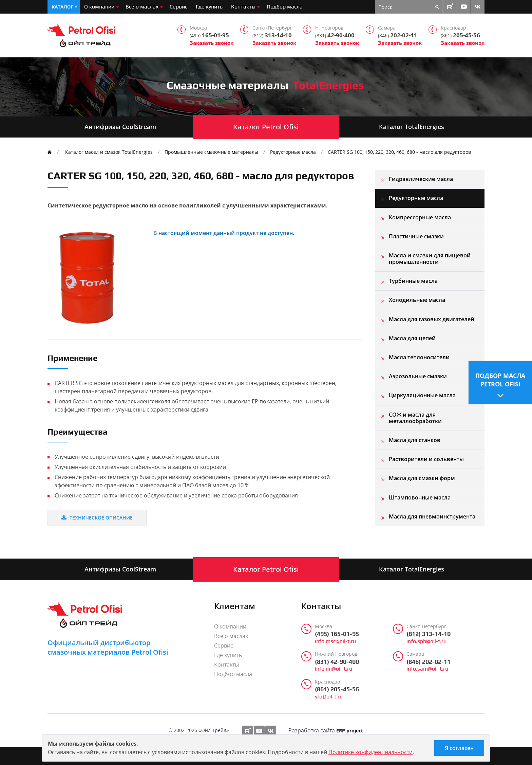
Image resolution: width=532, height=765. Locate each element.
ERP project (350, 731)
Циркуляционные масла (422, 395)
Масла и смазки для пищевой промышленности (430, 259)
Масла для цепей (412, 338)
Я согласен (459, 748)
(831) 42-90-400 (337, 662)
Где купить (209, 7)
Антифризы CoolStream (120, 127)
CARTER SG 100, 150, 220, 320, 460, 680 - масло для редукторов (399, 152)
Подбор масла (285, 7)
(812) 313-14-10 (429, 634)
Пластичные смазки (416, 236)
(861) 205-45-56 (337, 689)
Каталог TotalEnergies (412, 127)
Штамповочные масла (420, 497)
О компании (99, 7)
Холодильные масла (417, 300)
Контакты (243, 7)
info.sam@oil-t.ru (427, 669)
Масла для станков (415, 440)
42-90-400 (335, 35)
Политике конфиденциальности (370, 752)
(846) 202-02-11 (429, 662)
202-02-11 (398, 35)
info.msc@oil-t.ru (335, 641)
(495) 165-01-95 (337, 634)
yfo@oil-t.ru (329, 697)
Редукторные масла (293, 152)
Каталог (62, 7)
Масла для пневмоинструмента (432, 516)
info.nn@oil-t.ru (334, 669)
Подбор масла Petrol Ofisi (500, 379)
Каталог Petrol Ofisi (266, 127)
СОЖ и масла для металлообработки (415, 418)
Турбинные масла (413, 281)
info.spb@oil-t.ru (426, 641)
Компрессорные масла (420, 217)
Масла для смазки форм (422, 478)
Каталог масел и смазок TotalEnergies (109, 152)
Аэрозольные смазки (418, 376)
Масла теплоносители (419, 357)
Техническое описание (97, 518)
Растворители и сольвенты (426, 459)
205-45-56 (460, 35)
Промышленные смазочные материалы (211, 152)
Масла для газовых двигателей (432, 319)
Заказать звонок (212, 43)
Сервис (178, 7)
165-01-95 (209, 35)
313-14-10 (272, 35)
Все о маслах (142, 7)
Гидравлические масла (421, 179)
